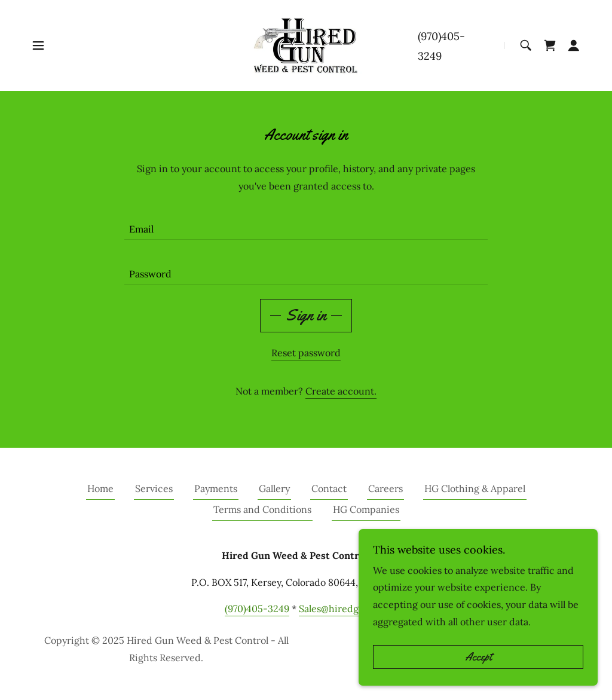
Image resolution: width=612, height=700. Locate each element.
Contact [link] (329, 488)
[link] (306, 44)
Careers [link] (385, 488)
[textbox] (306, 224)
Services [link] (154, 488)
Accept (478, 657)
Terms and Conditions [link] (262, 509)
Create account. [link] (341, 391)
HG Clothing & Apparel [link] (475, 488)
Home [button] (100, 488)
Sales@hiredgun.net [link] (343, 609)
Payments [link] (216, 488)
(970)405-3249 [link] (257, 609)
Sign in (306, 315)
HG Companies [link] (366, 509)
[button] (38, 45)
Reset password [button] (306, 353)
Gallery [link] (274, 488)
